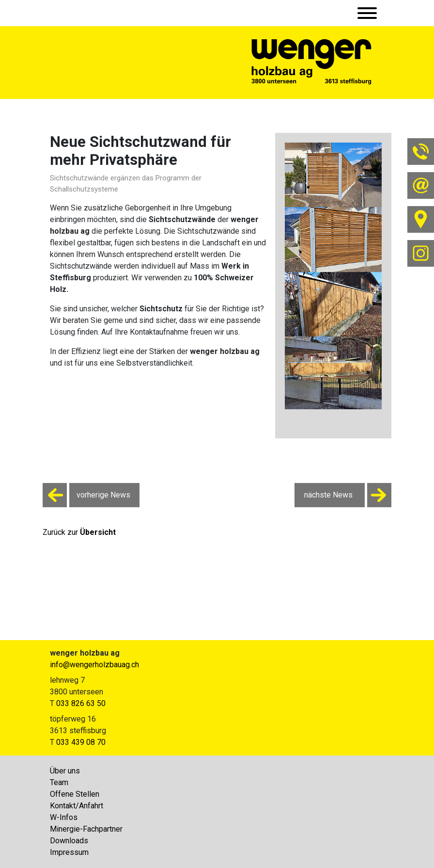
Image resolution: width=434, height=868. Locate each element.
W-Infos (64, 817)
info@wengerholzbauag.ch (94, 665)
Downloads (69, 841)
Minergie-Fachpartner (86, 829)
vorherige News (86, 495)
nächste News (348, 495)
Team (59, 782)
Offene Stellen (75, 794)
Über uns (65, 771)
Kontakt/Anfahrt (77, 806)
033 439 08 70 (81, 742)
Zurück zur (79, 532)
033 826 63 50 (81, 703)
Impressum (69, 852)
